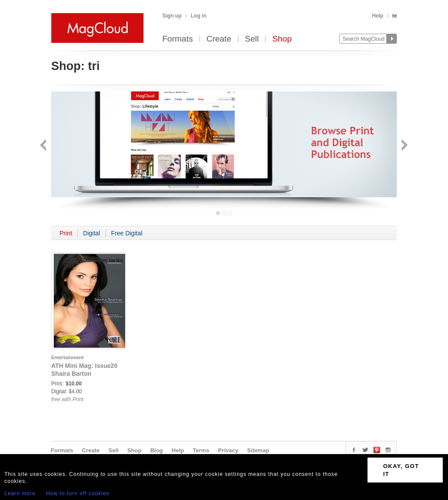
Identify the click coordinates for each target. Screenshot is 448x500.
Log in (199, 16)
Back (44, 146)
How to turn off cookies (78, 493)
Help (378, 16)
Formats (178, 39)
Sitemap (258, 450)
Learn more (20, 493)
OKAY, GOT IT (401, 470)
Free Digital (127, 233)
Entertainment (67, 357)
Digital (92, 233)
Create (219, 39)
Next (404, 146)
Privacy (228, 450)
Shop (282, 39)
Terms (201, 450)
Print (66, 233)
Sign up (172, 16)
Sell (252, 39)
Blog (156, 450)
